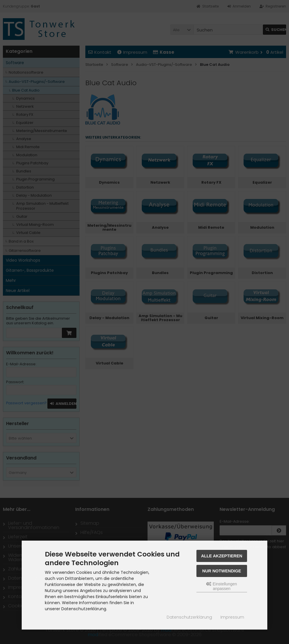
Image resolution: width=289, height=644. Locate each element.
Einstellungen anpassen (222, 586)
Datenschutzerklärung (189, 617)
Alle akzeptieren (222, 556)
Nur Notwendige (222, 571)
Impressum (232, 617)
